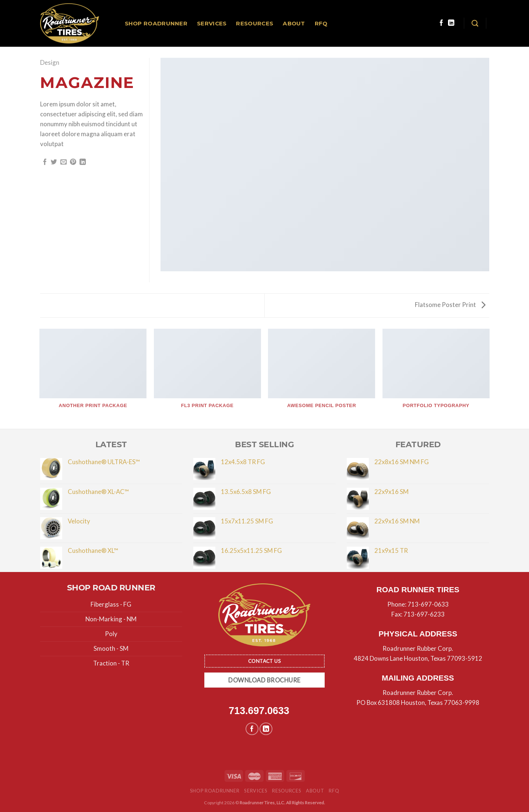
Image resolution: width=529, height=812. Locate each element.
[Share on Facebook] (45, 162)
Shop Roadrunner (156, 23)
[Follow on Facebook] (441, 23)
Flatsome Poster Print (450, 305)
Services (212, 23)
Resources (255, 23)
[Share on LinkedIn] (83, 162)
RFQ (321, 23)
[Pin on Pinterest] (73, 162)
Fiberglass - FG (111, 604)
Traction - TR (111, 663)
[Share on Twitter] (54, 162)
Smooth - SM (111, 648)
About (294, 23)
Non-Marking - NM (111, 619)
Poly (111, 634)
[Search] (475, 24)
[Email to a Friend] (64, 162)
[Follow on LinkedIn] (451, 23)
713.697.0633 (259, 711)
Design (50, 62)
